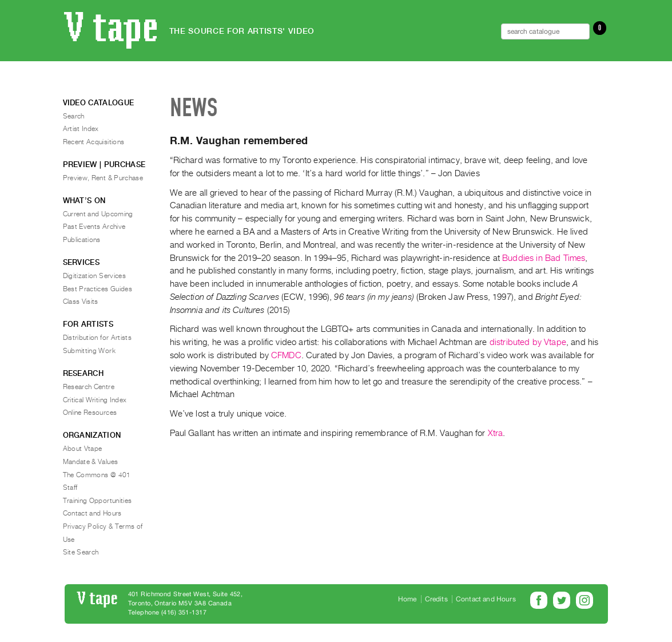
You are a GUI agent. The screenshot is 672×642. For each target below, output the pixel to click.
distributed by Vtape (528, 342)
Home (407, 599)
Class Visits (81, 302)
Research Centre (89, 387)
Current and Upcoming (98, 214)
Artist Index (81, 129)
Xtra (496, 433)
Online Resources (90, 413)
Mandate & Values (91, 462)
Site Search (81, 552)
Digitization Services (95, 276)
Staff (70, 488)
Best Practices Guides (98, 289)
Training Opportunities (98, 501)
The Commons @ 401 (97, 475)
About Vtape (83, 449)
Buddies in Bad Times (544, 258)
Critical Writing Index (95, 400)
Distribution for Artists (98, 338)
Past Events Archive (94, 227)
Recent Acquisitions (94, 142)
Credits (436, 599)
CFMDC (286, 355)
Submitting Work (89, 351)
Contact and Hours (92, 513)
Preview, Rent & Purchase (103, 178)
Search (74, 116)
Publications (82, 240)
